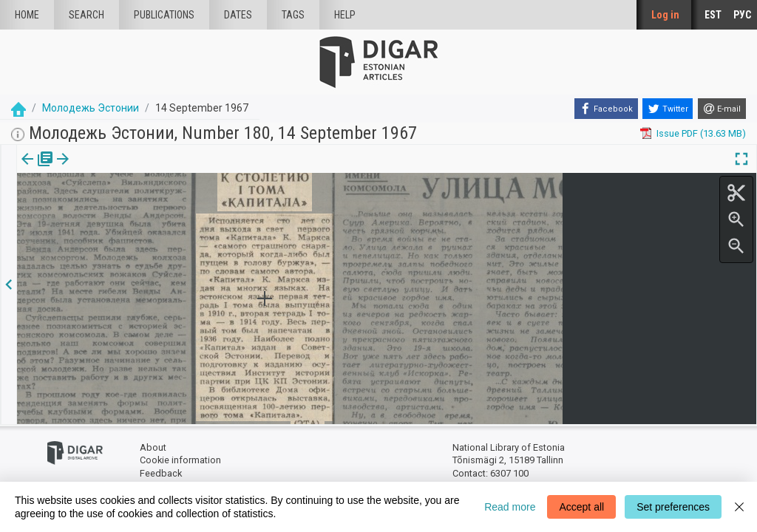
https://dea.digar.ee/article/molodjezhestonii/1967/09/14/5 (145, 210)
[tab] (26, 170)
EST (713, 15)
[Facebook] (606, 109)
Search (86, 15)
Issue (26, 169)
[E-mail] (722, 109)
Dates (238, 15)
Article (79, 169)
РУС (742, 15)
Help (345, 15)
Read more (510, 507)
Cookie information (180, 460)
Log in (665, 15)
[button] (99, 169)
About (153, 447)
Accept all (581, 507)
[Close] (739, 507)
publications (164, 15)
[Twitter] (668, 109)
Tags (293, 15)
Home (27, 15)
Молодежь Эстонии (91, 108)
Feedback (161, 473)
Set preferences (673, 507)
